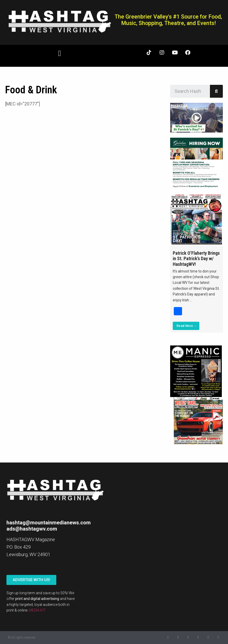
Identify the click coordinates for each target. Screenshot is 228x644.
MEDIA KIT (37, 610)
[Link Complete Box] (196, 263)
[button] (60, 53)
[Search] (216, 91)
